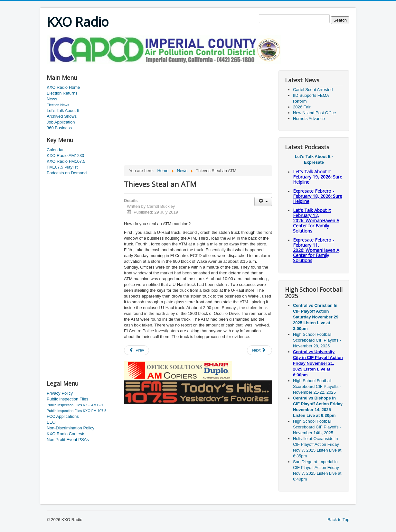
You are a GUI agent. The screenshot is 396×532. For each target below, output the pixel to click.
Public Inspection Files (67, 399)
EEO (51, 422)
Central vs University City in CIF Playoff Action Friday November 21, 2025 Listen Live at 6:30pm (318, 363)
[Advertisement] (164, 66)
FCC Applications (63, 416)
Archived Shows (62, 116)
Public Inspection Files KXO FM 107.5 (76, 411)
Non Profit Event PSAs (68, 440)
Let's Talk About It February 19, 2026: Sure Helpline (318, 177)
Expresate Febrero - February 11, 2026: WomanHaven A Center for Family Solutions (316, 250)
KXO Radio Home (63, 87)
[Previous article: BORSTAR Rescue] (137, 350)
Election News (58, 105)
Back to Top (338, 520)
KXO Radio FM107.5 (66, 161)
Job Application (61, 122)
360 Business (59, 128)
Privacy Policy (60, 393)
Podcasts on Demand (67, 173)
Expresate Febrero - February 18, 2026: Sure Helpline (318, 196)
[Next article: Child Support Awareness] (259, 350)
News (52, 99)
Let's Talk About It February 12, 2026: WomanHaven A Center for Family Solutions (316, 220)
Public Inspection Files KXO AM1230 (75, 405)
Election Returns (62, 93)
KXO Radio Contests (66, 434)
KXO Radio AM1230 (65, 156)
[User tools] (263, 202)
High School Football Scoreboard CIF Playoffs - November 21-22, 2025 (317, 386)
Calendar (55, 150)
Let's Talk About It (63, 110)
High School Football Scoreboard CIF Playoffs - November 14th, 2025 (317, 427)
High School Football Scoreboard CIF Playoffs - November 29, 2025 (317, 340)
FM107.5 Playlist (62, 167)
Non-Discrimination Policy (71, 428)
